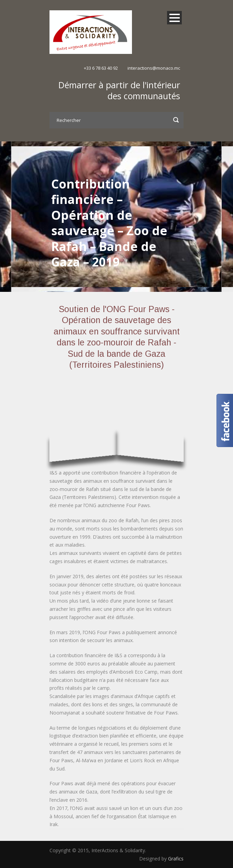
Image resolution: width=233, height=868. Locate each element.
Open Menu (174, 18)
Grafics (176, 859)
